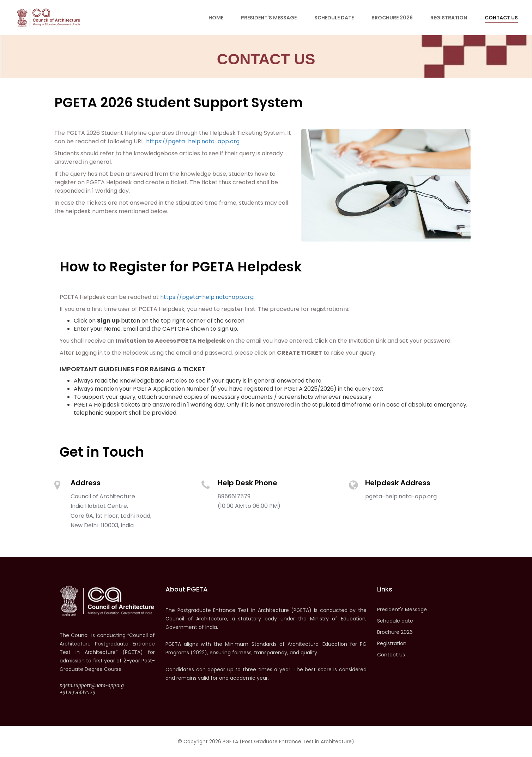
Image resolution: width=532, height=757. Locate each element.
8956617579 (234, 496)
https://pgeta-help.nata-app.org (193, 141)
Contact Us (501, 18)
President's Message (269, 18)
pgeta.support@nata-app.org (92, 685)
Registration (449, 18)
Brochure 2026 (392, 18)
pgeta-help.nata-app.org (401, 496)
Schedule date (334, 18)
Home (216, 18)
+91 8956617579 (77, 692)
